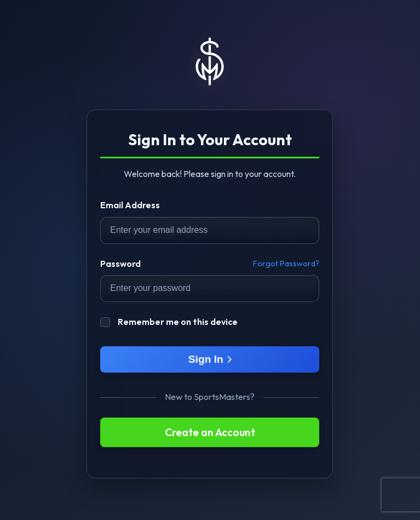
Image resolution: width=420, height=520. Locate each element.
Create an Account (210, 432)
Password (120, 264)
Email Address (130, 205)
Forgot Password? (286, 264)
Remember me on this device (169, 321)
